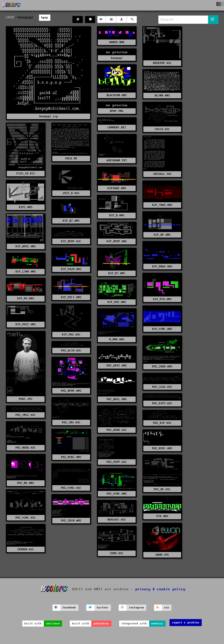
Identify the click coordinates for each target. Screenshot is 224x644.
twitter (103, 608)
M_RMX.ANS (117, 339)
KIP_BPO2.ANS (26, 246)
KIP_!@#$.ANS (162, 205)
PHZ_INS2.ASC (26, 415)
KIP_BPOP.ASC (71, 241)
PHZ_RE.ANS (26, 483)
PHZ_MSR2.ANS (71, 457)
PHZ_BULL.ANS (117, 399)
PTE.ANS (162, 516)
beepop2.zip (49, 116)
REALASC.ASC (117, 520)
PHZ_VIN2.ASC (71, 488)
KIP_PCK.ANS (162, 299)
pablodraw (101, 624)
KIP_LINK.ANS (26, 272)
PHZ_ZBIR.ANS (71, 521)
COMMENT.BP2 (117, 128)
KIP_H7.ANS (117, 273)
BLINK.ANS (162, 96)
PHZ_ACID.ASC (71, 351)
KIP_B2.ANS (71, 221)
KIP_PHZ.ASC (71, 335)
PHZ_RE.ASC (162, 489)
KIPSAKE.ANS (117, 188)
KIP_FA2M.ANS (71, 269)
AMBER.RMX (117, 42)
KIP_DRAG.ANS (162, 267)
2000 (10, 17)
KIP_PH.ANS (26, 299)
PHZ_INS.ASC (71, 423)
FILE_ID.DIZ (26, 174)
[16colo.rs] (11, 5)
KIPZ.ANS (26, 207)
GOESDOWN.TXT (117, 160)
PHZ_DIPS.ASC (162, 403)
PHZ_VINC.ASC (26, 518)
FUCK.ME (71, 159)
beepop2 (117, 58)
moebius (157, 624)
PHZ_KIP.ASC (162, 423)
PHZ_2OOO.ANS (162, 367)
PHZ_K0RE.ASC (117, 430)
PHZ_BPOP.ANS (71, 391)
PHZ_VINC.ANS (117, 494)
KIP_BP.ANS (162, 235)
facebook (69, 608)
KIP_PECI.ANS (71, 297)
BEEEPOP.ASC (162, 63)
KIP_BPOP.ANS (117, 241)
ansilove (53, 624)
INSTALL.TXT (162, 174)
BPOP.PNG (117, 111)
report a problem (186, 623)
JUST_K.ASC (71, 193)
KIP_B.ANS (117, 215)
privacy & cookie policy (160, 589)
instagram (136, 608)
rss (167, 608)
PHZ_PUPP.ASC (117, 462)
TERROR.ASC (26, 549)
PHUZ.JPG (26, 399)
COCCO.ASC (162, 129)
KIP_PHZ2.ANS (26, 324)
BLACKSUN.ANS (117, 95)
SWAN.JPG (162, 555)
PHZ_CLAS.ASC (162, 387)
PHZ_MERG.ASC (26, 448)
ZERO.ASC (117, 553)
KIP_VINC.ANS (162, 329)
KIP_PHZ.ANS (117, 302)
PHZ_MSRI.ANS (162, 448)
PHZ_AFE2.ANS (117, 366)
